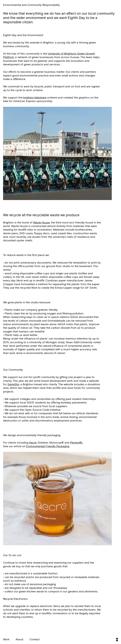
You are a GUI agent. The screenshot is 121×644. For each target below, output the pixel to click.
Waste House (41, 222)
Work (6, 639)
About (19, 639)
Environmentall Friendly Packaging (48, 446)
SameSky (13, 384)
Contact (35, 639)
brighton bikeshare (35, 97)
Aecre (33, 442)
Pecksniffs (76, 442)
